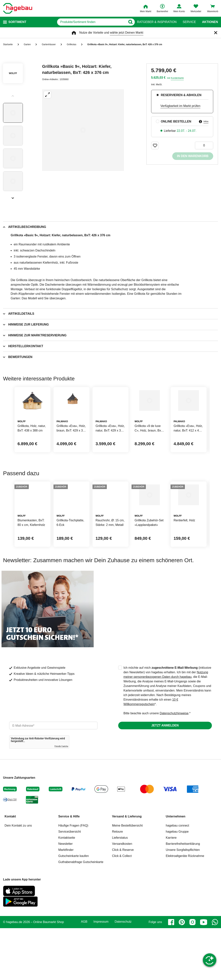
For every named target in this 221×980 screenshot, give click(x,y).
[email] (53, 777)
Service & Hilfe (69, 868)
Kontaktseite (67, 890)
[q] (86, 22)
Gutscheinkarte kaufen (73, 908)
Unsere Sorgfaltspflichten (183, 902)
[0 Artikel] (204, 145)
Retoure (118, 883)
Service (189, 22)
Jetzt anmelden (165, 777)
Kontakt (10, 868)
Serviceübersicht (69, 883)
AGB (84, 974)
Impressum (101, 974)
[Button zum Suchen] (130, 22)
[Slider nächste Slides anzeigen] (13, 197)
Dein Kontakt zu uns (18, 877)
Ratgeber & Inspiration (157, 22)
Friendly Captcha (61, 798)
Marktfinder (66, 902)
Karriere (171, 890)
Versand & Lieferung (127, 868)
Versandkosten (122, 896)
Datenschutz (123, 974)
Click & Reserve (123, 902)
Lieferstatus (120, 890)
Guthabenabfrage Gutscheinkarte (81, 914)
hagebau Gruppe (177, 883)
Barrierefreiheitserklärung (183, 896)
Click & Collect (122, 908)
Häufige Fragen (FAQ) (73, 877)
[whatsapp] (215, 974)
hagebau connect (178, 877)
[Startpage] (18, 8)
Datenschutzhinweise (174, 765)
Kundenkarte (177, 78)
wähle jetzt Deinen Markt (126, 33)
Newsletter (65, 896)
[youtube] (204, 974)
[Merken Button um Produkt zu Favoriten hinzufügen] (155, 145)
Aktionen (210, 22)
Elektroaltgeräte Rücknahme (185, 908)
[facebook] (171, 974)
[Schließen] (216, 33)
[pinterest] (182, 974)
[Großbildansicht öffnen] (83, 130)
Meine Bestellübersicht (127, 877)
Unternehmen (176, 868)
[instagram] (192, 974)
